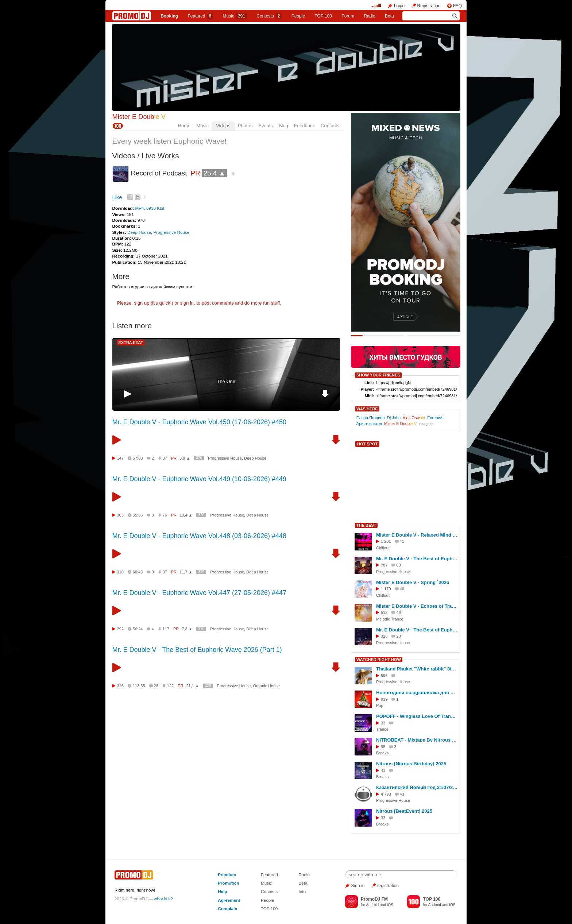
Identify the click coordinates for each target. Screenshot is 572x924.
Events (266, 126)
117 (166, 629)
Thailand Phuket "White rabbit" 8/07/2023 (417, 669)
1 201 (386, 541)
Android (372, 905)
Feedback (304, 126)
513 (384, 612)
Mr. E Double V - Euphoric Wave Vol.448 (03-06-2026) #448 (200, 536)
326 (120, 686)
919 (384, 699)
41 (383, 770)
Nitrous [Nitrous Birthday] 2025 (411, 764)
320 (199, 458)
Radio (369, 16)
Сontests (269, 16)
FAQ (457, 6)
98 (383, 747)
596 (384, 676)
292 (120, 629)
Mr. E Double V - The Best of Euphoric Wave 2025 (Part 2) (417, 559)
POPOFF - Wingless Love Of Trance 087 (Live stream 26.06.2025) (417, 716)
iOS (390, 905)
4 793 (386, 794)
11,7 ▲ (186, 572)
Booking (169, 16)
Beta (389, 16)
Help (222, 891)
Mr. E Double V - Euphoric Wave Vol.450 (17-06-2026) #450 (200, 422)
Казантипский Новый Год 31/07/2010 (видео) (417, 787)
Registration (429, 6)
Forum (348, 16)
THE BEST (366, 525)
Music (235, 16)
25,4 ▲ (214, 173)
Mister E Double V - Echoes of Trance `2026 (417, 606)
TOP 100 (323, 16)
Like (117, 197)
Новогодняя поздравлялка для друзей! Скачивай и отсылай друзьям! (417, 693)
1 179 (386, 589)
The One (226, 381)
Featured (201, 16)
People (298, 16)
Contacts (330, 126)
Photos (245, 126)
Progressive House (172, 232)
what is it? (163, 899)
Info (302, 891)
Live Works (160, 156)
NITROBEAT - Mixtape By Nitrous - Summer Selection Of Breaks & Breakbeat (417, 740)
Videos (223, 126)
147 (120, 458)
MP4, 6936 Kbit (150, 208)
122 (170, 686)
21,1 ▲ (192, 686)
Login (399, 6)
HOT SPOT (367, 444)
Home (184, 126)
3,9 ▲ (185, 458)
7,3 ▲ (187, 629)
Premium (227, 875)
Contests (269, 891)
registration (388, 886)
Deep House (139, 232)
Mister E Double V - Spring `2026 (413, 582)
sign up (142, 303)
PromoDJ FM (374, 899)
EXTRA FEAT (131, 343)
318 (120, 572)
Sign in (358, 886)
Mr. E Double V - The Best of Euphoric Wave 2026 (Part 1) (197, 650)
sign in (187, 303)
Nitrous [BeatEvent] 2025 (404, 811)
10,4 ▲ (186, 515)
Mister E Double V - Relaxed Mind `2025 (417, 535)
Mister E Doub (139, 117)
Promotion (228, 883)
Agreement (229, 900)
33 (383, 723)
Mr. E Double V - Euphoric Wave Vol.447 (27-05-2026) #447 (200, 593)
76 (165, 515)
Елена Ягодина (371, 418)
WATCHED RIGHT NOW (379, 660)
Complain (227, 908)
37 (165, 458)
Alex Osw (414, 418)
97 (165, 572)
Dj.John (394, 418)
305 (120, 515)
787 (384, 565)
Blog (283, 126)
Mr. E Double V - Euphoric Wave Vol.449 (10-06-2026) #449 (200, 479)
